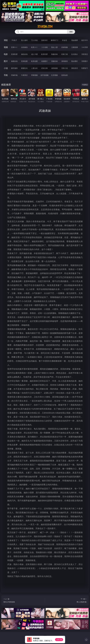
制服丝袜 (54, 54)
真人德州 (24, 40)
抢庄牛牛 (85, 40)
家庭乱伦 (24, 68)
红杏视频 (54, 75)
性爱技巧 (85, 68)
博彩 (6, 40)
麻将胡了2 (55, 40)
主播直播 (75, 47)
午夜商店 (24, 75)
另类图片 (85, 61)
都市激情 (14, 68)
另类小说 (65, 68)
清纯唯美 (65, 61)
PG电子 (14, 40)
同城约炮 (14, 75)
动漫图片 (44, 61)
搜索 (71, 32)
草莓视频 (34, 75)
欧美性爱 (44, 54)
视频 (6, 47)
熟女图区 (75, 61)
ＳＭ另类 (85, 47)
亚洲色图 (24, 61)
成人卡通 (34, 54)
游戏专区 (44, 40)
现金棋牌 (75, 40)
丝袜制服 (65, 47)
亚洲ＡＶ (14, 47)
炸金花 (65, 40)
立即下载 (59, 640)
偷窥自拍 (14, 61)
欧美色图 (34, 61)
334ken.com (45, 27)
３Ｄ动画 (44, 47)
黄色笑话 (75, 68)
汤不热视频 (44, 75)
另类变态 (85, 54)
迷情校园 (54, 68)
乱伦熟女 (75, 54)
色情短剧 (65, 75)
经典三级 (65, 54)
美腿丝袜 (54, 61)
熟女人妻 (54, 47)
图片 (6, 61)
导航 (6, 75)
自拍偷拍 (24, 47)
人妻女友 (34, 68)
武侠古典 (44, 68)
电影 (6, 54)
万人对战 (34, 40)
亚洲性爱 (14, 54)
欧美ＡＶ (34, 47)
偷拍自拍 (24, 54)
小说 (6, 68)
